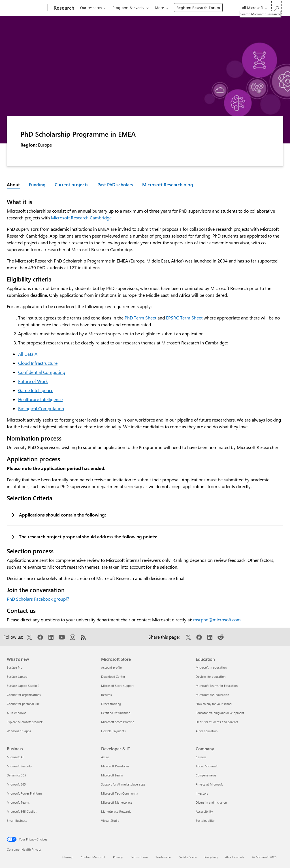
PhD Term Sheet (140, 318)
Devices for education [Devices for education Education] (211, 677)
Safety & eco (188, 857)
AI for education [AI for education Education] (207, 731)
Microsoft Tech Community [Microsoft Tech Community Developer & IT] (120, 793)
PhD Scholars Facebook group (38, 599)
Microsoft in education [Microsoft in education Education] (211, 667)
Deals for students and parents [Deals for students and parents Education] (217, 722)
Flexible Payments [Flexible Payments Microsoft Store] (113, 731)
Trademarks (164, 857)
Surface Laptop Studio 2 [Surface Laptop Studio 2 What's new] (23, 686)
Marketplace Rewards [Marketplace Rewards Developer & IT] (116, 811)
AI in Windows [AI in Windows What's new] (17, 713)
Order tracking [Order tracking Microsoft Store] (111, 704)
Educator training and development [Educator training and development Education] (220, 713)
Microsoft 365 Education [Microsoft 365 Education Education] (212, 695)
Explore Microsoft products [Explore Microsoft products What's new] (25, 722)
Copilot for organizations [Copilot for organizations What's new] (24, 695)
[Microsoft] (26, 8)
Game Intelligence (36, 390)
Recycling (211, 857)
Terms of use (139, 857)
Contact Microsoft (93, 857)
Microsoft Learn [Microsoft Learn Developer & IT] (112, 775)
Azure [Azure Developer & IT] (105, 757)
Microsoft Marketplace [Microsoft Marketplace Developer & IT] (117, 802)
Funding (37, 184)
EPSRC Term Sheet (184, 318)
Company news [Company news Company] (206, 775)
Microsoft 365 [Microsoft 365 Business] (16, 784)
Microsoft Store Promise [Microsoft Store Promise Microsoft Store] (118, 722)
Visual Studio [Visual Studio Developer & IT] (110, 821)
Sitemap (67, 857)
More (159, 8)
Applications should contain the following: (62, 515)
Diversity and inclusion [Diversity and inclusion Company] (211, 802)
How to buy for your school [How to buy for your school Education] (214, 704)
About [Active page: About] (13, 184)
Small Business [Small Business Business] (17, 821)
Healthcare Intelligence (40, 399)
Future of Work (33, 381)
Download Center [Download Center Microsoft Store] (113, 677)
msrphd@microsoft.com (217, 620)
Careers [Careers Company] (201, 757)
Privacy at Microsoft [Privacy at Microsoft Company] (209, 784)
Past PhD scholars (115, 184)
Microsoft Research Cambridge (81, 218)
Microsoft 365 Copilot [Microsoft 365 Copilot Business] (22, 811)
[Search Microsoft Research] (276, 7)
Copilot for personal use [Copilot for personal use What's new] (23, 704)
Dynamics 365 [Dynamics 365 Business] (16, 775)
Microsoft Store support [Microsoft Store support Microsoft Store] (117, 686)
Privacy (118, 857)
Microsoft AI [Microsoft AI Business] (15, 757)
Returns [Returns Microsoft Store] (106, 695)
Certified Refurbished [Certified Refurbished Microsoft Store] (116, 713)
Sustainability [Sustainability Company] (205, 821)
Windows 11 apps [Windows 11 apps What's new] (19, 731)
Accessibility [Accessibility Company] (204, 811)
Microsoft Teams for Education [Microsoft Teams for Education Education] (217, 686)
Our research (91, 8)
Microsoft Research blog (168, 184)
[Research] (63, 8)
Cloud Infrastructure (38, 363)
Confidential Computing (42, 372)
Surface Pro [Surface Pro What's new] (15, 667)
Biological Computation (41, 408)
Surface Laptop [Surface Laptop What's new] (17, 677)
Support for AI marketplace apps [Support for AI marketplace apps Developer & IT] (123, 784)
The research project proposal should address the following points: (88, 536)
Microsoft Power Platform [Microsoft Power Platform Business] (24, 793)
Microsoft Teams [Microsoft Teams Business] (18, 802)
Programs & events (128, 8)
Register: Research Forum (198, 8)
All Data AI (28, 354)
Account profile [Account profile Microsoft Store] (111, 667)
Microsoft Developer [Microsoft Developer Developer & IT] (115, 766)
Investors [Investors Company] (202, 793)
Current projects (72, 184)
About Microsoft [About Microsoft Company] (207, 766)
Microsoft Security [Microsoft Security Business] (19, 766)
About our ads (235, 857)
